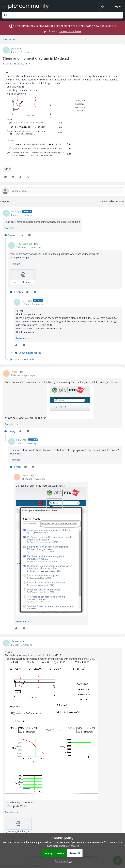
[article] (62, 224)
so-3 (13, 49)
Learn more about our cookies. (63, 846)
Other (7, 169)
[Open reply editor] (62, 191)
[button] (4, 7)
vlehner (15, 641)
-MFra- (15, 372)
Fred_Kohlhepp (24, 244)
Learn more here (70, 31)
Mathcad (10, 39)
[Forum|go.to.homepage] (29, 6)
